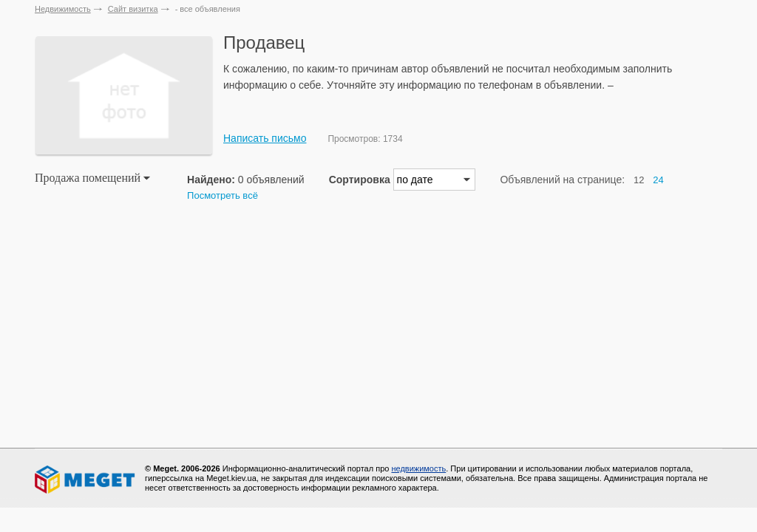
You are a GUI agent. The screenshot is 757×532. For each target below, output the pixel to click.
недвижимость (418, 468)
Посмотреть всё (223, 195)
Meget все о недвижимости (86, 480)
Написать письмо (265, 138)
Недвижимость (63, 9)
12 (639, 180)
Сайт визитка (133, 9)
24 (658, 180)
